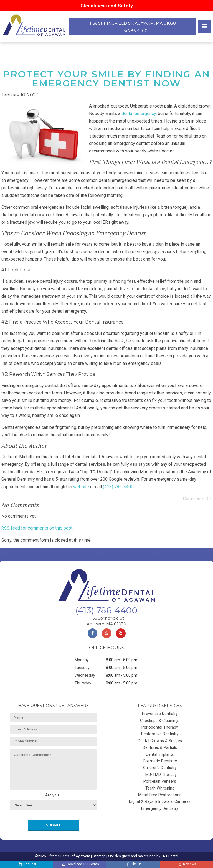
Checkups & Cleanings (160, 721)
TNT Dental (170, 856)
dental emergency (139, 114)
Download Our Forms (80, 864)
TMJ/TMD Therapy (160, 775)
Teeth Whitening (160, 788)
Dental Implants (160, 754)
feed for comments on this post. (37, 528)
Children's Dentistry (160, 768)
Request (27, 864)
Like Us (134, 864)
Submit (53, 825)
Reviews (187, 864)
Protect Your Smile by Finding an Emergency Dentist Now (107, 79)
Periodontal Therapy (160, 727)
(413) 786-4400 (133, 31)
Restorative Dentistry (160, 734)
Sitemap (99, 856)
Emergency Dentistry (160, 809)
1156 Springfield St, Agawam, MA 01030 (133, 23)
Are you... (53, 795)
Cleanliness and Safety (107, 6)
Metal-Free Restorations (160, 795)
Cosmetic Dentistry (160, 761)
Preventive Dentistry (160, 714)
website (81, 487)
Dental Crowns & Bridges (160, 741)
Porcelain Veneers (160, 781)
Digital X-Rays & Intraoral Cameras (160, 802)
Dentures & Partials (160, 748)
